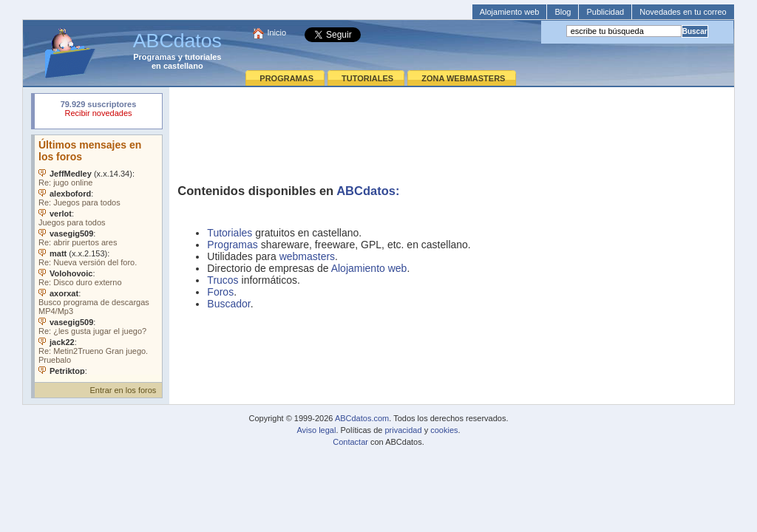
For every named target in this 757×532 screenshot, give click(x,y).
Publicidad (605, 12)
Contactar (350, 442)
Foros (220, 292)
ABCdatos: (368, 191)
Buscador (228, 304)
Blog (563, 12)
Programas (154, 57)
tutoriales (203, 57)
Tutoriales (230, 233)
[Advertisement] (452, 130)
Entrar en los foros (123, 390)
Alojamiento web (510, 12)
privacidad (403, 430)
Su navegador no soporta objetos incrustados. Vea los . (98, 255)
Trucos (223, 280)
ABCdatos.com (362, 418)
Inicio (276, 33)
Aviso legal (316, 430)
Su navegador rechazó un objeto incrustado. (98, 110)
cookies (444, 430)
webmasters (307, 256)
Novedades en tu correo (683, 12)
